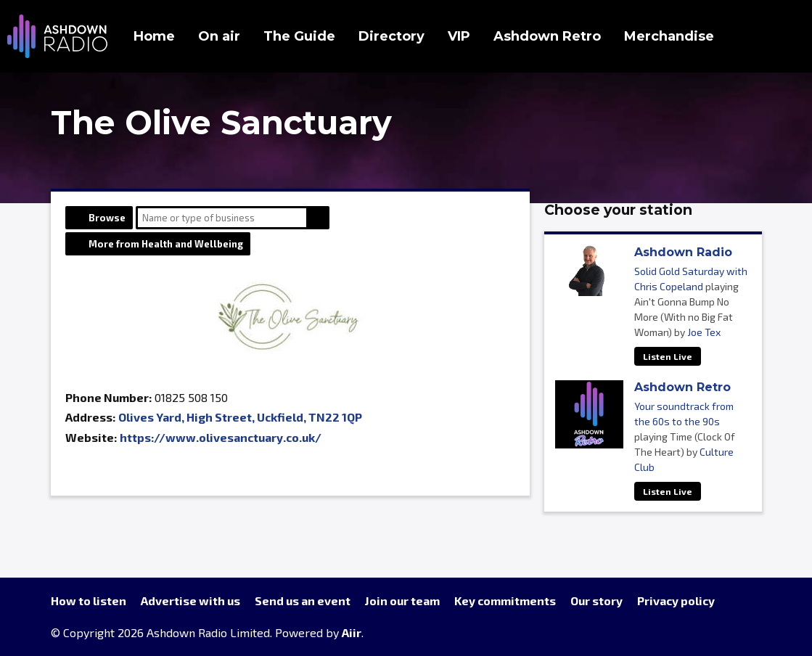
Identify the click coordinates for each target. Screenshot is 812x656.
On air (219, 36)
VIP (459, 36)
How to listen (89, 600)
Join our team (402, 600)
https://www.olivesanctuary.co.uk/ (221, 437)
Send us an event (303, 600)
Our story (596, 600)
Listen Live (668, 356)
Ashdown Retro (547, 36)
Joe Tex (704, 332)
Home (154, 36)
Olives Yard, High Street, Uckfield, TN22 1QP (240, 417)
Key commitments (505, 600)
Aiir (352, 632)
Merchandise (669, 36)
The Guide (299, 36)
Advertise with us (190, 600)
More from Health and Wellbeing (166, 244)
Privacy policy (676, 600)
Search (318, 218)
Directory (391, 36)
